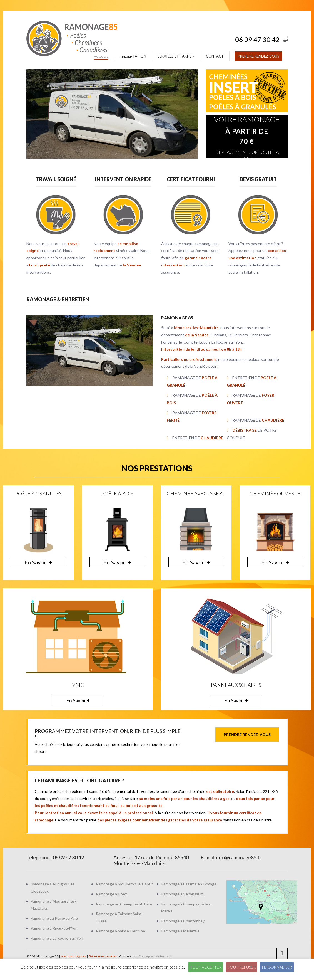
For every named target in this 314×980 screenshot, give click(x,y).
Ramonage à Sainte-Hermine (120, 931)
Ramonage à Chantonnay (183, 921)
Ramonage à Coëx (111, 894)
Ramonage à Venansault (182, 894)
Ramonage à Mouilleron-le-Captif (124, 884)
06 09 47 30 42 (261, 38)
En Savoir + (38, 562)
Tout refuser (242, 967)
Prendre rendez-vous (259, 56)
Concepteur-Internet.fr (156, 956)
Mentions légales (73, 956)
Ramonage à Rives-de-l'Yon (54, 928)
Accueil (101, 56)
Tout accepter (206, 967)
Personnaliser (277, 967)
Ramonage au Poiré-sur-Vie (54, 918)
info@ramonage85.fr (239, 857)
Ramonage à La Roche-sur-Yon (57, 938)
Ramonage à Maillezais (180, 931)
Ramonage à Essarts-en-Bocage (189, 884)
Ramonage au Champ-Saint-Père (124, 904)
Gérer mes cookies (103, 956)
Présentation (133, 56)
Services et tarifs (176, 56)
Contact (215, 56)
